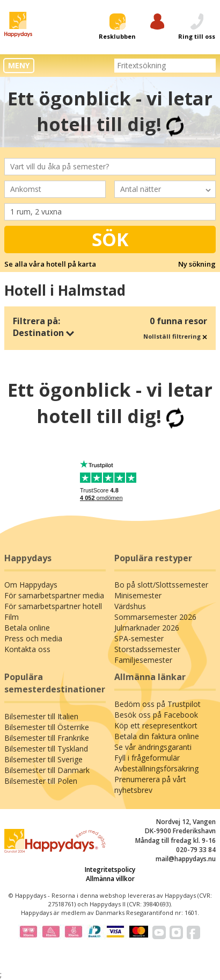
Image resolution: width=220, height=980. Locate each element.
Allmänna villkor (110, 879)
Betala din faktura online (157, 736)
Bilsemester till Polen (41, 781)
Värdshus (130, 606)
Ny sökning (197, 264)
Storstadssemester (147, 649)
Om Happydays (31, 585)
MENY (19, 65)
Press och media (33, 638)
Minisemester (138, 595)
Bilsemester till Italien (41, 716)
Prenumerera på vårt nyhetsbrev (150, 785)
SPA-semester (139, 638)
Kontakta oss (27, 649)
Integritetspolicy (110, 870)
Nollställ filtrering (175, 336)
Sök (110, 239)
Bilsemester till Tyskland (46, 749)
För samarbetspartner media (54, 595)
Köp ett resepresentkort (156, 725)
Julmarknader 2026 (147, 628)
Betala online (27, 628)
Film (12, 617)
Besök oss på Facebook (156, 715)
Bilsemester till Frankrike (47, 738)
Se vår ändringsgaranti (153, 747)
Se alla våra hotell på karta (50, 264)
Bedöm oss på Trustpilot (157, 704)
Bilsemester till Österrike (47, 727)
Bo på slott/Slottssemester (161, 585)
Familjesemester (143, 660)
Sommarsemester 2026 (155, 617)
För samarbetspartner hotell (53, 606)
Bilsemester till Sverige (43, 759)
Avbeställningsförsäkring (156, 768)
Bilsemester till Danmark (47, 770)
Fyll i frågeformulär (147, 758)
